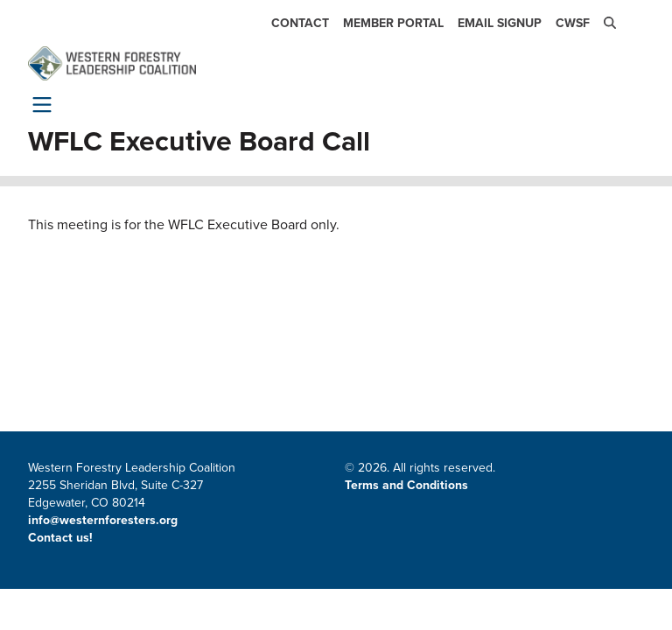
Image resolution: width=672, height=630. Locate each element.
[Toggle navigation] (38, 104)
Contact (300, 23)
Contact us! (62, 538)
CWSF (573, 23)
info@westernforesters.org (103, 520)
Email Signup (500, 23)
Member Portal (393, 23)
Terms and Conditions (406, 485)
